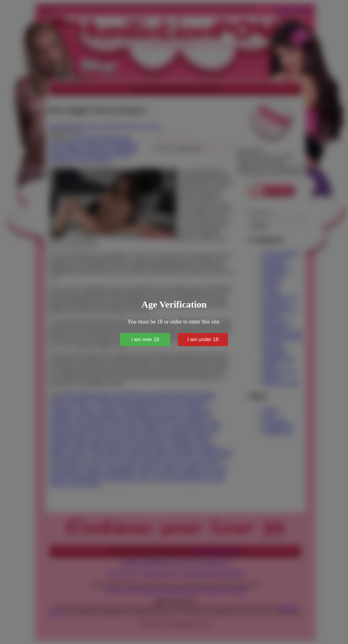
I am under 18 (203, 339)
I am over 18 (145, 339)
